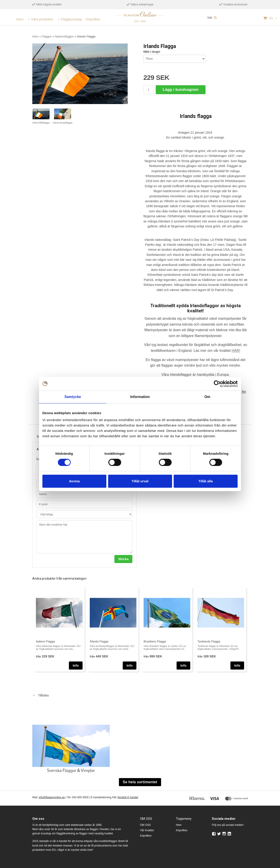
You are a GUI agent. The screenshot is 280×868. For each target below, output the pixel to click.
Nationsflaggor (65, 36)
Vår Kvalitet (147, 830)
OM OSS (145, 824)
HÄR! (236, 351)
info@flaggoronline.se (52, 797)
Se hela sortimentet (140, 782)
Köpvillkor (93, 19)
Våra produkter (42, 19)
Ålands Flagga (99, 641)
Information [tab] (140, 397)
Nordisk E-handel (128, 797)
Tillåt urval (140, 481)
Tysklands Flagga (209, 641)
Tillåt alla (206, 481)
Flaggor (47, 36)
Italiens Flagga (45, 641)
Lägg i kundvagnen (181, 90)
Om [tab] (207, 397)
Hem (20, 19)
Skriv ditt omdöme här (84, 536)
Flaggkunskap (71, 19)
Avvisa (74, 481)
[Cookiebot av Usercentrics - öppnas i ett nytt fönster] (218, 384)
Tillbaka (40, 695)
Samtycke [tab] (73, 397)
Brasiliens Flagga (155, 641)
